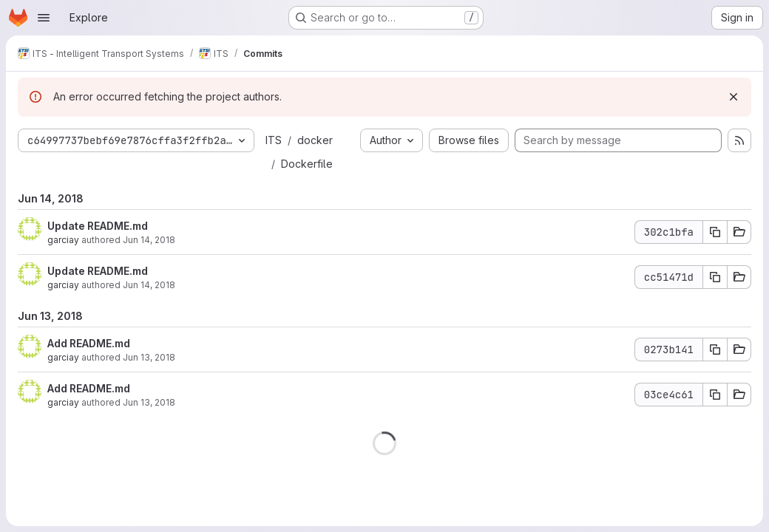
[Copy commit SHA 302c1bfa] (715, 232)
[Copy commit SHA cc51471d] (715, 277)
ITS (274, 140)
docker (315, 140)
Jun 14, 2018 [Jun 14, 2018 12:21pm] (149, 240)
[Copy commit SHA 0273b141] (715, 349)
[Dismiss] (734, 97)
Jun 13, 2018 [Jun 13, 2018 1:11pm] (149, 357)
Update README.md (98, 226)
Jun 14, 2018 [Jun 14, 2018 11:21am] (149, 285)
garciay (63, 240)
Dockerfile (307, 164)
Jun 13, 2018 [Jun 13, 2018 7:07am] (149, 402)
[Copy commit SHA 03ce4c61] (715, 395)
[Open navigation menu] (44, 18)
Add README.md (89, 343)
